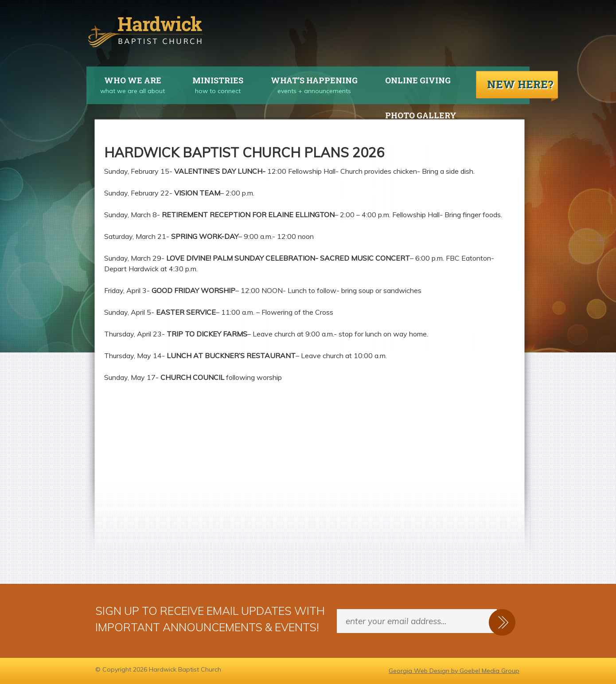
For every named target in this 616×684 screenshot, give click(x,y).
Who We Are (124, 80)
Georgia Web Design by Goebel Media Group (454, 671)
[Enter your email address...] (417, 621)
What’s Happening (307, 80)
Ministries (211, 80)
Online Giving (418, 80)
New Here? (520, 84)
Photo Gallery (421, 115)
